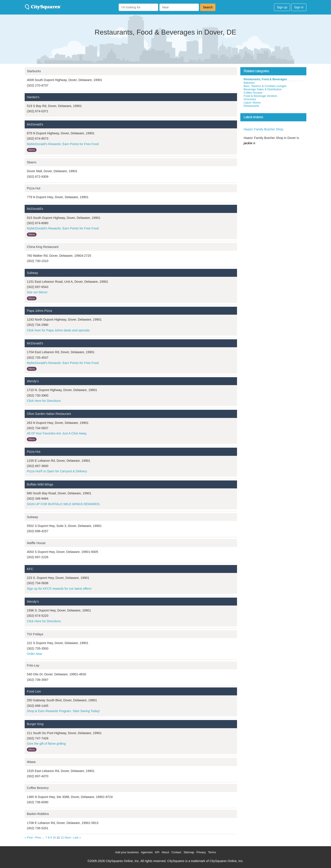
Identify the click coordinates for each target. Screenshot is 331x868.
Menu (32, 150)
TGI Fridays (35, 634)
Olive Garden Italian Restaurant (49, 414)
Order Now (34, 654)
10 (54, 838)
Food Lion (34, 691)
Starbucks (34, 71)
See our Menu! (37, 292)
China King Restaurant (43, 247)
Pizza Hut (34, 188)
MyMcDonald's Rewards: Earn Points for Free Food (63, 144)
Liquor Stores (252, 102)
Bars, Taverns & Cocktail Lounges (265, 86)
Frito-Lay (33, 665)
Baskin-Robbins (38, 814)
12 (62, 838)
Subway (32, 273)
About (165, 852)
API (157, 852)
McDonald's (35, 124)
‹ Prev (37, 838)
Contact (176, 852)
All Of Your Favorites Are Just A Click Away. (57, 433)
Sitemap (189, 852)
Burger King (35, 724)
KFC (30, 569)
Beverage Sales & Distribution (263, 89)
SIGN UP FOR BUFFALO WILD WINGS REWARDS (63, 504)
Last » (77, 838)
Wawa (31, 762)
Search (208, 7)
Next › (69, 838)
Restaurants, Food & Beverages (265, 79)
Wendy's (33, 381)
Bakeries (249, 83)
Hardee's (33, 97)
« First (29, 838)
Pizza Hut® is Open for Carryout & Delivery (57, 471)
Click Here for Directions (44, 401)
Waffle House (36, 543)
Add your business (127, 852)
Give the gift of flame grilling (46, 744)
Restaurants (251, 106)
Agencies (147, 852)
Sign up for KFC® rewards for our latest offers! (59, 589)
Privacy (201, 852)
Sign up (282, 7)
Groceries (250, 99)
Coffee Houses (253, 93)
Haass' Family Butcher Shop (263, 129)
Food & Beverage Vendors (260, 96)
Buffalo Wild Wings (40, 484)
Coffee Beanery (38, 788)
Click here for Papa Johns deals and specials (58, 330)
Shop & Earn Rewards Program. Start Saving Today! (63, 711)
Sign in (299, 7)
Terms (212, 852)
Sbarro (32, 162)
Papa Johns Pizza (39, 311)
